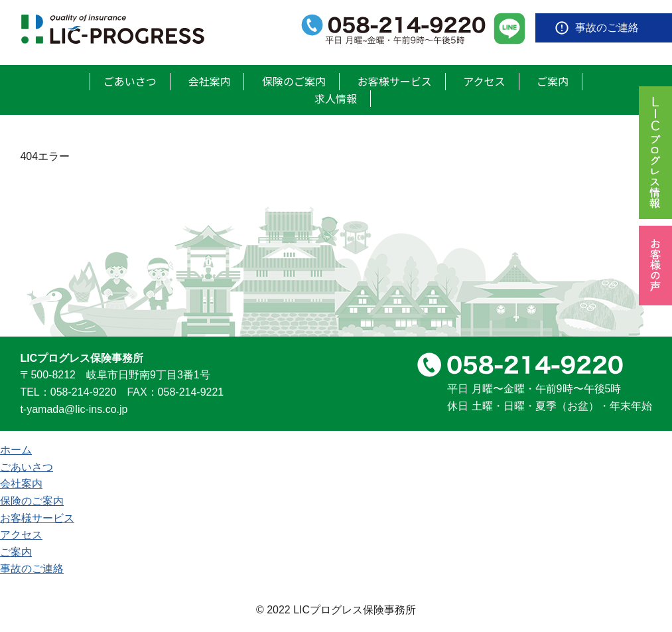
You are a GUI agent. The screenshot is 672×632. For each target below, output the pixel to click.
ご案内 (553, 81)
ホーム (16, 450)
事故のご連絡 (607, 28)
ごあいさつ (130, 81)
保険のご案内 (294, 81)
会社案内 (209, 81)
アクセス (484, 81)
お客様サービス (395, 81)
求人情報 (336, 98)
